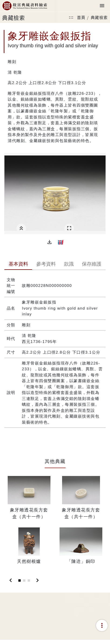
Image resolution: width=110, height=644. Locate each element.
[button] (50, 242)
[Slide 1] (20, 581)
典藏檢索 (99, 17)
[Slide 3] (29, 581)
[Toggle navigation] (102, 6)
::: (71, 17)
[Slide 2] (24, 581)
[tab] (18, 264)
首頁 (81, 17)
